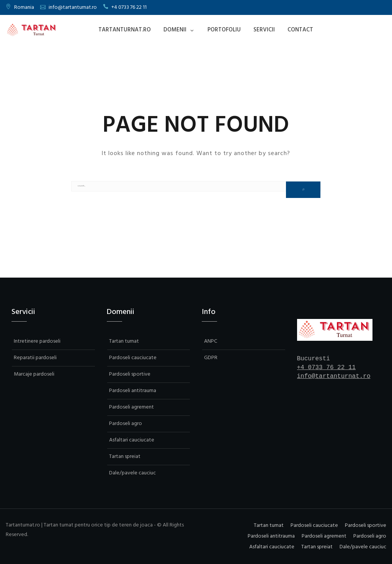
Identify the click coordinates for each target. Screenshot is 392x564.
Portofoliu (224, 30)
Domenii (175, 30)
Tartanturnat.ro (125, 30)
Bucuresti (314, 359)
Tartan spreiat (125, 457)
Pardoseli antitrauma (133, 391)
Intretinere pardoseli (37, 341)
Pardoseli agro (126, 424)
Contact (300, 30)
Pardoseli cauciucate (133, 358)
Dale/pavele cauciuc (132, 473)
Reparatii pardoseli (35, 358)
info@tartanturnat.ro (73, 7)
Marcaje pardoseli (34, 374)
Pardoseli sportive (130, 374)
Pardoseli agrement (131, 407)
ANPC (211, 341)
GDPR (211, 358)
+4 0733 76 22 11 (129, 7)
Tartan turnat (124, 341)
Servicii (264, 30)
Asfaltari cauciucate (132, 440)
